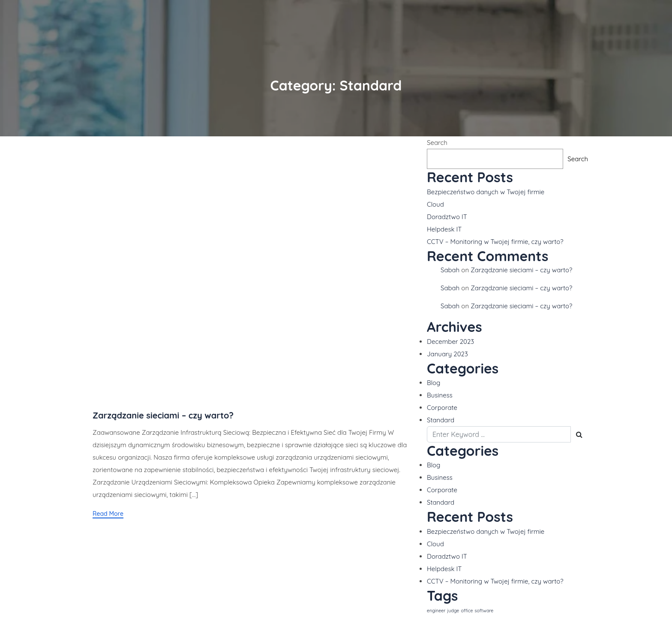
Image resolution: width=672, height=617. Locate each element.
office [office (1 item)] (467, 611)
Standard (441, 420)
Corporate (442, 408)
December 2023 (450, 342)
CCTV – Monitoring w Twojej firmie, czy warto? (495, 242)
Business (440, 395)
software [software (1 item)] (484, 611)
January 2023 (447, 354)
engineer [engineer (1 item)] (436, 611)
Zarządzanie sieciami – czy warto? (163, 415)
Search (437, 143)
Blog (433, 383)
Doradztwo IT (447, 217)
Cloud (435, 204)
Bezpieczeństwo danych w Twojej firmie (486, 192)
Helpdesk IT (444, 229)
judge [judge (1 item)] (453, 611)
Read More (108, 514)
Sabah (450, 270)
